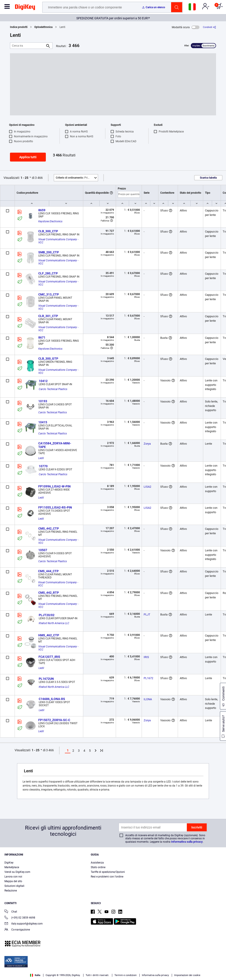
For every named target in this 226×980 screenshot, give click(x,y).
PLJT (147, 614)
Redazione (11, 891)
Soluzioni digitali (14, 886)
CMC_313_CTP (49, 294)
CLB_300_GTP (48, 359)
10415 (43, 422)
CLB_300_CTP (48, 231)
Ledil (41, 458)
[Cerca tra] (28, 46)
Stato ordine (98, 867)
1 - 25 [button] (24, 178)
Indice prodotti (19, 27)
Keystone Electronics (50, 221)
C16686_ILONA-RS (52, 699)
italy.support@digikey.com (24, 924)
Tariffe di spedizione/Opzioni (108, 872)
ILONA (148, 699)
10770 (43, 466)
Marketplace (12, 867)
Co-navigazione (17, 930)
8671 (42, 337)
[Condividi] (210, 27)
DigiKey (9, 863)
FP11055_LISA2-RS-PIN (55, 507)
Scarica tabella (208, 178)
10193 (43, 401)
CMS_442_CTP (49, 528)
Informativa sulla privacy (187, 842)
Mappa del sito (13, 881)
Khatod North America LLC (54, 623)
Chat (11, 912)
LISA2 (147, 487)
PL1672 (148, 678)
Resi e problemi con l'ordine (107, 877)
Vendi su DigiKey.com (17, 872)
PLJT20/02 (47, 615)
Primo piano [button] (77, 178)
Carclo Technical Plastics (53, 389)
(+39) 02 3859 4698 (20, 918)
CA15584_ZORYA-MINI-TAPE (55, 445)
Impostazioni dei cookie (187, 975)
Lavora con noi (13, 877)
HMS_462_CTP (49, 635)
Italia (35, 975)
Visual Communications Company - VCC (59, 241)
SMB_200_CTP (49, 252)
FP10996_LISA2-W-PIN (54, 486)
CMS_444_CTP (48, 571)
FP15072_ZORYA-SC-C (54, 720)
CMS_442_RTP (49, 593)
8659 (42, 210)
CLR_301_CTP (48, 316)
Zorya (147, 444)
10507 (43, 550)
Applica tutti (28, 157)
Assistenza (97, 863)
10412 (43, 381)
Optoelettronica (43, 27)
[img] (25, 8)
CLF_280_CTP (48, 273)
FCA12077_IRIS (49, 657)
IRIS (146, 657)
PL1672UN (46, 679)
